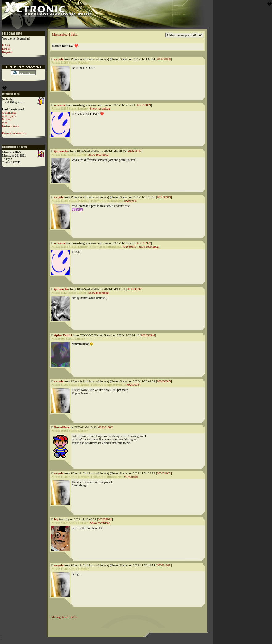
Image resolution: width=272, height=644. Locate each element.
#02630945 (164, 381)
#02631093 (105, 519)
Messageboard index (65, 34)
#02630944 (148, 335)
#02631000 (105, 427)
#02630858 (164, 59)
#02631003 (164, 473)
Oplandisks (9, 113)
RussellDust (62, 427)
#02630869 (144, 105)
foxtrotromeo (10, 126)
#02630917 (134, 151)
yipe (5, 123)
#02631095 (164, 565)
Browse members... (14, 133)
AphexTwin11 (63, 335)
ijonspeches (62, 151)
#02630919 (164, 197)
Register (7, 52)
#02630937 (134, 289)
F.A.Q (6, 45)
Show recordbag (100, 109)
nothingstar (9, 116)
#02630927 (144, 243)
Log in (6, 49)
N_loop (7, 119)
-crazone (60, 105)
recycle (59, 59)
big (56, 519)
